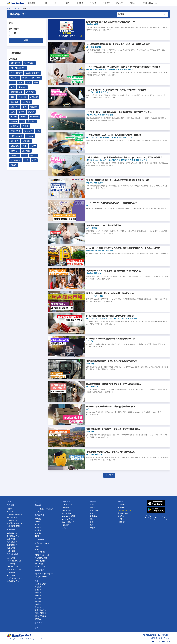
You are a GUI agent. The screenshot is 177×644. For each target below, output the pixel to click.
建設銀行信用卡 (13, 581)
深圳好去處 (16, 131)
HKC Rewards (17, 136)
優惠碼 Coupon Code (31, 78)
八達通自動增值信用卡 (15, 523)
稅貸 (13, 112)
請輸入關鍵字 (14, 29)
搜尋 (26, 40)
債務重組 (15, 155)
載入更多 (109, 475)
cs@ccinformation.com (161, 641)
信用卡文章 (11, 551)
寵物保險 (38, 619)
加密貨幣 (106, 3)
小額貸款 (38, 536)
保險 (67, 3)
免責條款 (121, 516)
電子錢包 (93, 516)
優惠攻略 (15, 78)
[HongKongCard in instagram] (165, 518)
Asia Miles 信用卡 (18, 68)
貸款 (57, 3)
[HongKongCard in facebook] (148, 518)
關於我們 (121, 505)
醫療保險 (15, 102)
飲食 (21, 82)
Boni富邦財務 (40, 552)
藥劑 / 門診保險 (40, 616)
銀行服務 (15, 141)
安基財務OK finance (42, 543)
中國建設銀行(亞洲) (42, 555)
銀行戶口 (80, 3)
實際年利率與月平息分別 (44, 574)
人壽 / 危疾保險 (40, 613)
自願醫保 (26, 102)
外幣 (34, 160)
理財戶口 (15, 107)
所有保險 (38, 587)
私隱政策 (121, 522)
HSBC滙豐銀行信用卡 (15, 561)
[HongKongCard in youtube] (156, 518)
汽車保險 (38, 598)
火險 (38, 131)
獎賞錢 (31, 112)
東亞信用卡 (11, 564)
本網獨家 (10, 512)
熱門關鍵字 (13, 59)
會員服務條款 (123, 513)
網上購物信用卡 (13, 533)
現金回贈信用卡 (33, 73)
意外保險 (26, 151)
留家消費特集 (17, 92)
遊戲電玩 (15, 146)
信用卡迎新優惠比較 (15, 515)
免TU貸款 (38, 533)
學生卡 (22, 112)
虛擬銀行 (22, 87)
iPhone (14, 117)
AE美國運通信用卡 (14, 570)
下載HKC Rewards (150, 3)
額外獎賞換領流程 (125, 510)
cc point (30, 136)
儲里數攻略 (16, 63)
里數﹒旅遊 (94, 510)
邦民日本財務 (40, 561)
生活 (13, 82)
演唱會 (14, 165)
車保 (13, 97)
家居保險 (28, 131)
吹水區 (93, 505)
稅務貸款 (38, 519)
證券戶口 (93, 3)
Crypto (33, 146)
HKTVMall (35, 117)
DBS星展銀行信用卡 (14, 578)
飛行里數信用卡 (13, 517)
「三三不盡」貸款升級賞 (44, 509)
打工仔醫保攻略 (41, 584)
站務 (92, 525)
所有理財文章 (67, 505)
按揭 (24, 107)
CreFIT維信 (39, 564)
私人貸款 (38, 512)
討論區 (133, 3)
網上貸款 (38, 530)
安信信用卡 (11, 575)
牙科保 (25, 126)
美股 (24, 146)
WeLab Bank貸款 (41, 567)
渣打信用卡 (11, 558)
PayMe (14, 121)
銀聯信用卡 (11, 548)
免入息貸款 (39, 527)
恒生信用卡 (11, 572)
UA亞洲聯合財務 (41, 558)
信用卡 (45, 3)
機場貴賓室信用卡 (14, 526)
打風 (26, 160)
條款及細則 (122, 519)
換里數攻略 (29, 63)
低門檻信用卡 (12, 542)
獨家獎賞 (31, 3)
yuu (22, 121)
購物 (36, 82)
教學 (13, 87)
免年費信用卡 (12, 545)
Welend (37, 549)
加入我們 (121, 507)
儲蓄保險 (26, 141)
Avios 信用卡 (16, 73)
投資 (92, 522)
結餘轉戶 (34, 107)
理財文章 (119, 3)
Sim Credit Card (13, 567)
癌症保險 (22, 97)
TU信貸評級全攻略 (42, 577)
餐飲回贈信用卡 (13, 536)
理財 (92, 519)
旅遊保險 (34, 97)
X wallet (38, 546)
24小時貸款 (16, 160)
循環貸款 (38, 524)
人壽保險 (15, 126)
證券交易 (15, 151)
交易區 (93, 528)
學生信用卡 (11, 539)
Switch (24, 117)
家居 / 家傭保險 (40, 610)
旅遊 (28, 82)
